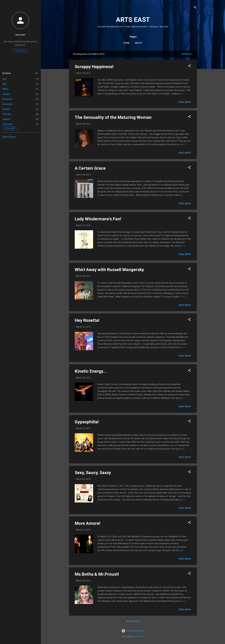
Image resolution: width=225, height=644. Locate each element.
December (8, 99)
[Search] (195, 8)
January (6, 94)
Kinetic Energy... (91, 371)
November (8, 104)
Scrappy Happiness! (94, 67)
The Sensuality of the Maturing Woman (113, 117)
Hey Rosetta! (87, 320)
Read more (185, 102)
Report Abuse (9, 137)
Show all (187, 54)
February (7, 114)
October (6, 109)
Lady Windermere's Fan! (98, 219)
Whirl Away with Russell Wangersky (109, 270)
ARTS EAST (133, 20)
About (139, 43)
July (4, 79)
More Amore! (87, 523)
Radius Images (139, 636)
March (5, 89)
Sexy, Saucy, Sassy (93, 473)
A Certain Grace (90, 168)
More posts (133, 621)
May (4, 84)
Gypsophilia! (87, 422)
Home (127, 43)
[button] (189, 66)
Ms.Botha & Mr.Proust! (97, 574)
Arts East (20, 35)
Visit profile (20, 51)
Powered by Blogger (133, 631)
